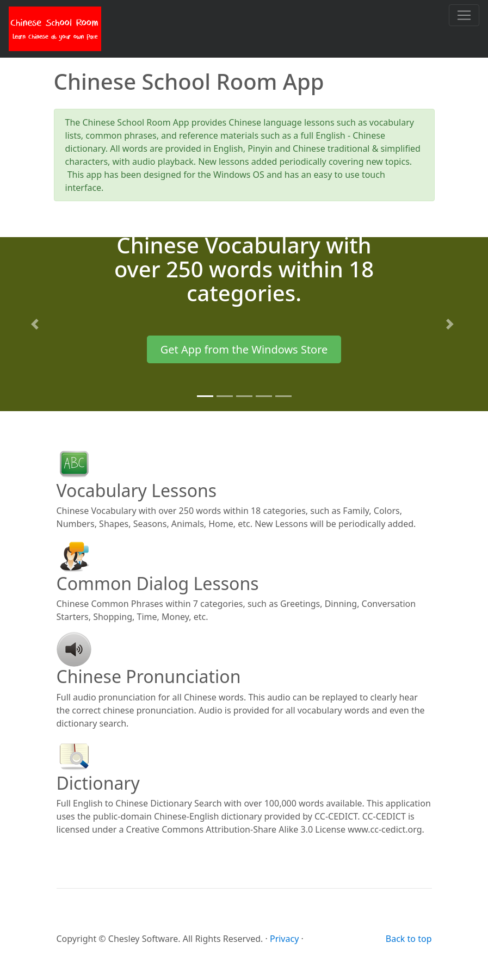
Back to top (409, 939)
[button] (37, 324)
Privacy (284, 939)
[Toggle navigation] (464, 15)
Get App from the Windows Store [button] (244, 349)
